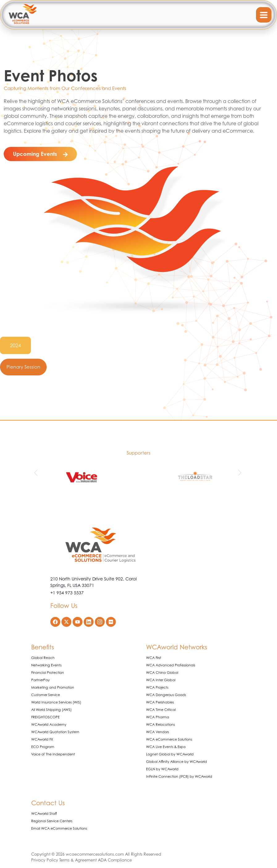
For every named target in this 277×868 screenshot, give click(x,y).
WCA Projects (157, 687)
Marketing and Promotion (53, 687)
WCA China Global (162, 673)
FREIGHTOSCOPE (45, 717)
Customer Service (46, 695)
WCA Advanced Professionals (171, 665)
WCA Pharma (158, 717)
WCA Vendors (157, 732)
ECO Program (43, 747)
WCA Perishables (160, 702)
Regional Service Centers (52, 821)
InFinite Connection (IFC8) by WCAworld (179, 776)
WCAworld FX (42, 739)
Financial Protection (48, 673)
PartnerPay (40, 680)
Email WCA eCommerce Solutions (59, 828)
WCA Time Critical (161, 710)
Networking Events (46, 665)
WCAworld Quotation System (55, 732)
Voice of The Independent (53, 754)
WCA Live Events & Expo (166, 747)
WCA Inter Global (161, 680)
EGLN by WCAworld (162, 769)
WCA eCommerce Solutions (169, 739)
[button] (37, 473)
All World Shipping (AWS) (51, 710)
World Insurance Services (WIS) (56, 702)
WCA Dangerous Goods (166, 695)
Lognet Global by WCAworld (170, 754)
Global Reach (43, 658)
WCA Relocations (160, 725)
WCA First (154, 658)
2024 (15, 345)
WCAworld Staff (44, 814)
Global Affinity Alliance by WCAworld (176, 762)
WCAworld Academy (49, 725)
